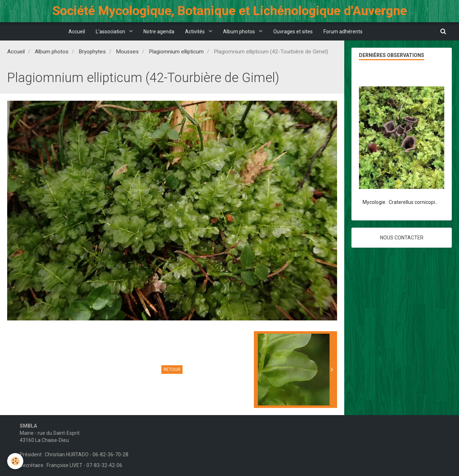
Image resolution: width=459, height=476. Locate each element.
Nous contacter (402, 238)
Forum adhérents (343, 32)
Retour (172, 370)
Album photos (240, 32)
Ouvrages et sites (293, 32)
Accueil (77, 32)
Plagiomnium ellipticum (176, 52)
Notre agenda (159, 32)
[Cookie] (15, 461)
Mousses (127, 52)
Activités (195, 32)
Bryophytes (92, 52)
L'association (111, 32)
